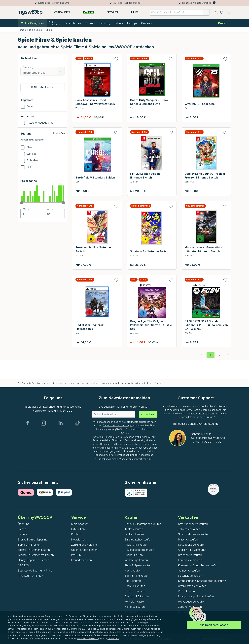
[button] (206, 12)
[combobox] (180, 12)
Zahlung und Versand (84, 545)
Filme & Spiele (35, 30)
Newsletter (78, 539)
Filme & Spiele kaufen (138, 565)
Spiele (49, 30)
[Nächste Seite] (229, 355)
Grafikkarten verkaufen (192, 586)
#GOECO (23, 565)
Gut (29, 167)
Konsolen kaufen (135, 602)
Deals (30, 106)
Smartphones (73, 23)
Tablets (119, 23)
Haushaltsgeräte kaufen (139, 550)
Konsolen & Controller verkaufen (198, 565)
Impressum (113, 638)
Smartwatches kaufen (138, 539)
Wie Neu (32, 154)
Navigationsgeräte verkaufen (196, 596)
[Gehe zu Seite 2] (220, 355)
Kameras (146, 23)
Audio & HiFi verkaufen (192, 550)
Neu (29, 147)
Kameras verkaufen (190, 560)
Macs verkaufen (188, 539)
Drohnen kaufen (135, 591)
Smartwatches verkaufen (194, 534)
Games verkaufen (189, 571)
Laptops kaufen (134, 534)
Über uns (23, 524)
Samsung (104, 23)
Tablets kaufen (134, 529)
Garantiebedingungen (84, 550)
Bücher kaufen (134, 555)
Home (21, 30)
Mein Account (80, 524)
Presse (22, 529)
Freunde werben (81, 560)
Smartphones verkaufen (193, 524)
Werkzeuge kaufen (136, 560)
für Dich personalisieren (106, 635)
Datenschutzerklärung (88, 638)
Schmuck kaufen (135, 586)
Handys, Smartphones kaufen (143, 524)
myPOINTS (78, 555)
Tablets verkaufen (189, 529)
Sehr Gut (32, 160)
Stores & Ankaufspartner (33, 539)
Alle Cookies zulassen (214, 625)
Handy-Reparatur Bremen (34, 560)
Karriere (23, 534)
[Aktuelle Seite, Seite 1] (211, 355)
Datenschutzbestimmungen (118, 426)
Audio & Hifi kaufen (136, 545)
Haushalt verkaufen (190, 576)
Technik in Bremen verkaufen (36, 555)
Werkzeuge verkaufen (192, 602)
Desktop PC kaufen (137, 596)
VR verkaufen (186, 591)
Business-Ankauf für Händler (35, 571)
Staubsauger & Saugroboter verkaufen (202, 581)
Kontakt (76, 534)
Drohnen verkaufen (190, 555)
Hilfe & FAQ (78, 529)
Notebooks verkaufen (192, 545)
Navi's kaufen (133, 571)
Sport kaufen (133, 581)
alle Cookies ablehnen (76, 635)
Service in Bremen (29, 545)
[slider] (22, 203)
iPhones (90, 23)
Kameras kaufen (135, 607)
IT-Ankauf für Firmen (30, 576)
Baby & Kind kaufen (137, 576)
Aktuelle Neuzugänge (40, 123)
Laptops (132, 23)
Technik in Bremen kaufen (34, 550)
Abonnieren (148, 414)
